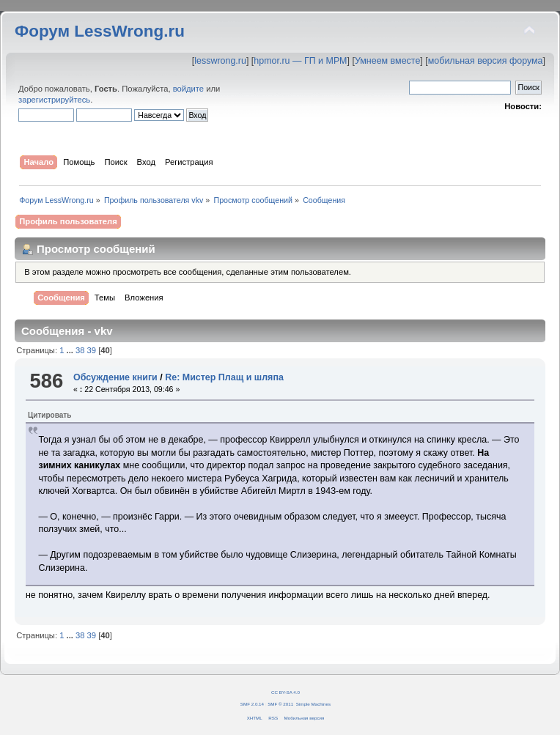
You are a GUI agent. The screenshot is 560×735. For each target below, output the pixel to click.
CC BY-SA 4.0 (285, 692)
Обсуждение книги (115, 377)
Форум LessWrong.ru (100, 31)
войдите (188, 89)
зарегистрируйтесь (54, 100)
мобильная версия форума (486, 61)
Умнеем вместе (387, 61)
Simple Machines (313, 704)
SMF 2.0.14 (252, 704)
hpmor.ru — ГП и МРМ (300, 61)
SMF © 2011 (280, 704)
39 (92, 350)
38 (80, 350)
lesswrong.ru (220, 61)
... (71, 350)
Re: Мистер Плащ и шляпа (224, 377)
